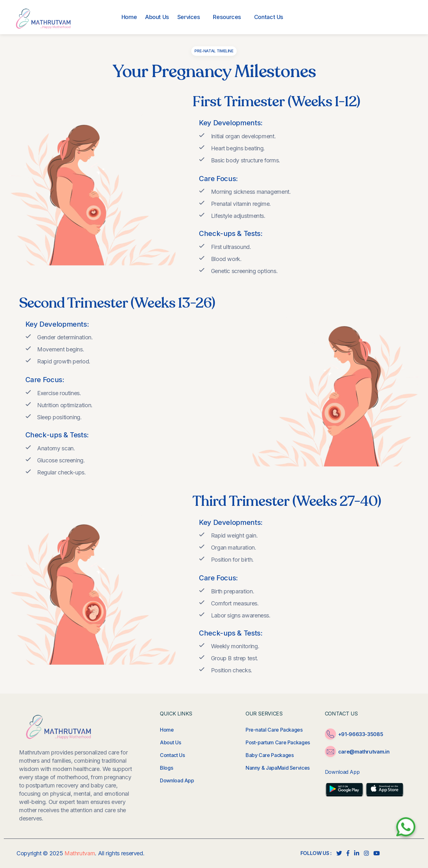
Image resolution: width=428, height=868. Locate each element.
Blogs (166, 768)
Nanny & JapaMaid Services (278, 768)
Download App (177, 780)
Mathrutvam (80, 853)
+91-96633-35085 (373, 18)
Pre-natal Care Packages (274, 730)
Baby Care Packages (270, 755)
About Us (170, 742)
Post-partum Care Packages (278, 742)
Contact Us (172, 755)
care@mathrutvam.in (364, 752)
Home (167, 730)
